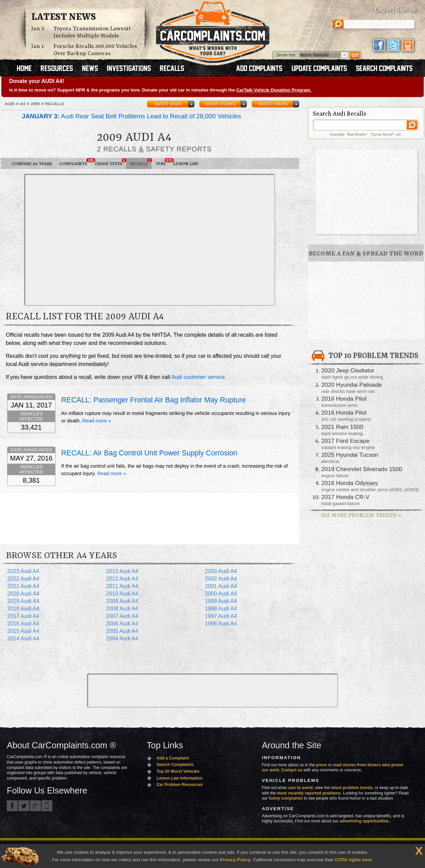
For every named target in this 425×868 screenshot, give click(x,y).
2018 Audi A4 (23, 609)
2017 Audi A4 (23, 616)
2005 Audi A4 (122, 631)
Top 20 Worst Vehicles (178, 771)
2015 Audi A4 (23, 631)
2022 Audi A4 (23, 579)
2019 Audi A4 (23, 601)
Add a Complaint (173, 758)
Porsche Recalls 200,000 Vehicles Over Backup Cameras (95, 50)
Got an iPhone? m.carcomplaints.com (47, 806)
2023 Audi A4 (23, 571)
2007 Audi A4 (122, 616)
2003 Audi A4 (221, 571)
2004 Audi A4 (122, 639)
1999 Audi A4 (221, 601)
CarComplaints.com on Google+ (35, 806)
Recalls (141, 162)
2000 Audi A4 (221, 594)
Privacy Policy (235, 860)
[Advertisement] (64, 239)
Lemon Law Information (179, 778)
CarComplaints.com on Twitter (24, 806)
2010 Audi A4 (122, 594)
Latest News (64, 17)
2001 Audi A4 (221, 586)
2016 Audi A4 (23, 624)
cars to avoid (300, 788)
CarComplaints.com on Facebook (12, 806)
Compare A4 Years (32, 164)
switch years (168, 104)
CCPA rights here (353, 860)
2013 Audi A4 (122, 571)
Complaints (75, 162)
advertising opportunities (364, 821)
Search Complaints (175, 765)
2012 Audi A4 (122, 579)
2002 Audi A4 (221, 579)
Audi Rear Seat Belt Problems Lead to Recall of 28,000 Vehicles (131, 116)
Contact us (292, 770)
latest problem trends (352, 788)
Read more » (97, 421)
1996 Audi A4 (221, 624)
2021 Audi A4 (23, 586)
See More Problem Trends (361, 515)
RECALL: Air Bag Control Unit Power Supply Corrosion (149, 453)
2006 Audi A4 (122, 624)
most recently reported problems (309, 793)
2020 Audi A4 (23, 594)
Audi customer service (198, 377)
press (322, 765)
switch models (220, 104)
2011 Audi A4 (122, 586)
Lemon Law (186, 164)
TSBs (162, 162)
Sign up (406, 10)
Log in (383, 10)
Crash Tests (110, 162)
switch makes (273, 104)
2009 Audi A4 (122, 601)
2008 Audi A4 (122, 609)
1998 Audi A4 (221, 609)
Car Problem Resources (180, 785)
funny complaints (286, 798)
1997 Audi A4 (221, 616)
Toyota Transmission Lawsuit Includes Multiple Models (92, 32)
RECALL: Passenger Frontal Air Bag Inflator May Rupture (154, 400)
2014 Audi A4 (23, 639)
